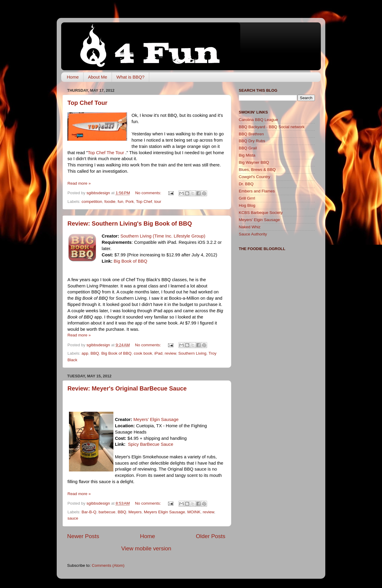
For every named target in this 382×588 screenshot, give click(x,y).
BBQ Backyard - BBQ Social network (272, 127)
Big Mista (247, 155)
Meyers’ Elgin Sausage (156, 419)
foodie (110, 202)
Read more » (79, 183)
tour (158, 202)
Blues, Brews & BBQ (257, 170)
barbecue (107, 512)
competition (92, 202)
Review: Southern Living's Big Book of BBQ (130, 223)
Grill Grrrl (247, 198)
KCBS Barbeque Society (261, 213)
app (85, 353)
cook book (143, 353)
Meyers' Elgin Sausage (259, 220)
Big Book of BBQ (131, 261)
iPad (158, 353)
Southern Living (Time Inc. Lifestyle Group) (163, 236)
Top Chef (144, 202)
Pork (130, 202)
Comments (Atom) (108, 565)
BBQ (95, 353)
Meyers (135, 512)
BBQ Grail (248, 148)
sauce (73, 518)
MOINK (194, 512)
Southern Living (192, 353)
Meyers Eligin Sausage (164, 512)
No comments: (149, 193)
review (170, 353)
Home (73, 77)
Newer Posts (83, 536)
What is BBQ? (130, 77)
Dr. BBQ (246, 184)
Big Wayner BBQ (254, 162)
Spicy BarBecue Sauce (151, 444)
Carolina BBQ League (258, 120)
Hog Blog (247, 205)
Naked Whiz (250, 227)
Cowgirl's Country (254, 177)
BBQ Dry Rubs (252, 141)
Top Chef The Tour (107, 153)
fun (120, 202)
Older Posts (211, 536)
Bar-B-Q (89, 512)
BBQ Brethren (251, 134)
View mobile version (146, 548)
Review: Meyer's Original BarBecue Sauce (127, 388)
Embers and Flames (257, 191)
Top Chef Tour (87, 103)
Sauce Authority (253, 234)
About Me (98, 77)
